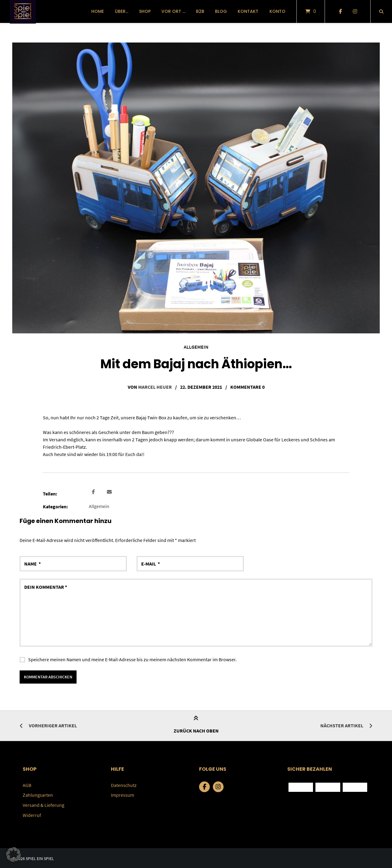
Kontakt (248, 11)
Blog (221, 11)
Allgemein (196, 347)
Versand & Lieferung (43, 804)
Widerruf (32, 814)
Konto (277, 11)
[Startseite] (23, 11)
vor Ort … (173, 11)
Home (98, 11)
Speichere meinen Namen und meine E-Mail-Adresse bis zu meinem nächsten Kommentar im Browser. (132, 659)
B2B (200, 11)
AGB (27, 785)
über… (122, 11)
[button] (94, 491)
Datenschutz (124, 785)
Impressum (123, 794)
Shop (145, 11)
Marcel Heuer (155, 387)
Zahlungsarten (38, 794)
